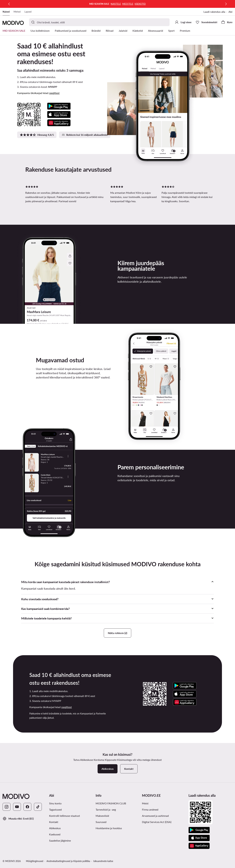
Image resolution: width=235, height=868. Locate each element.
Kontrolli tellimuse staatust (65, 816)
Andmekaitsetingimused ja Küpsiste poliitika (68, 861)
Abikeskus (55, 828)
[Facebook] (27, 807)
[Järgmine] (226, 4)
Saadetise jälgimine (60, 841)
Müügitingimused (35, 861)
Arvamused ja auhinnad (155, 816)
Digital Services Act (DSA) (157, 822)
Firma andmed (150, 809)
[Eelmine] (9, 4)
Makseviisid (102, 816)
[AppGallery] (199, 846)
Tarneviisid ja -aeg (106, 809)
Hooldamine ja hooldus (109, 828)
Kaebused (55, 834)
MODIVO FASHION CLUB (111, 803)
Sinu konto (55, 803)
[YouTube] (17, 807)
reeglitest (54, 93)
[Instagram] (7, 807)
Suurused (101, 822)
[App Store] (199, 838)
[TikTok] (38, 807)
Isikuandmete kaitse (103, 861)
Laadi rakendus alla (214, 12)
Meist (145, 803)
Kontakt (54, 822)
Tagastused (55, 809)
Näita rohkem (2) (117, 633)
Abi (230, 12)
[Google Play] (199, 830)
